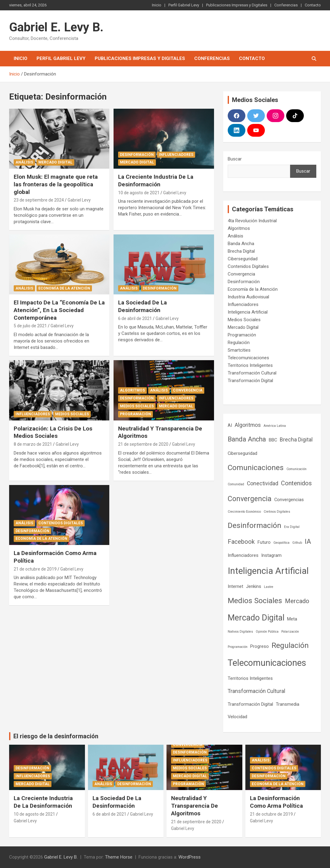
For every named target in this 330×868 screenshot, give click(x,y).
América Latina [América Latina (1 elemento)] (275, 426)
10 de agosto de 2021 (139, 193)
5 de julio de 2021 (30, 326)
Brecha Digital (241, 251)
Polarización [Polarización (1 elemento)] (290, 632)
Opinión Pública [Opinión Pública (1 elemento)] (267, 632)
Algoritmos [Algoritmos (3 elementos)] (248, 425)
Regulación (239, 343)
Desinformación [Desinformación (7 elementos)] (255, 525)
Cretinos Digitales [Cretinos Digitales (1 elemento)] (277, 512)
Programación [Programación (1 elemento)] (238, 647)
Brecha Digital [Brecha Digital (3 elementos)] (296, 440)
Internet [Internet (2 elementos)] (235, 586)
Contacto (313, 5)
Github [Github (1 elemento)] (297, 543)
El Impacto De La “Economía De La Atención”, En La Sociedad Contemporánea (59, 310)
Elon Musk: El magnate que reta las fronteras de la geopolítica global (56, 184)
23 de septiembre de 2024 (39, 200)
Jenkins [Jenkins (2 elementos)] (254, 586)
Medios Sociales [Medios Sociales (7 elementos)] (255, 601)
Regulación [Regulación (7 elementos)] (290, 645)
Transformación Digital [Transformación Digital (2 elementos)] (250, 704)
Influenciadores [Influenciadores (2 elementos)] (243, 555)
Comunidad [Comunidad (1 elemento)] (236, 484)
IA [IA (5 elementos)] (308, 541)
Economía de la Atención (64, 288)
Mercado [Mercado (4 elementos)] (297, 601)
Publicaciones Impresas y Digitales (237, 5)
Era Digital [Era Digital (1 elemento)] (292, 527)
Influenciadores (176, 155)
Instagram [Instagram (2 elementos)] (271, 555)
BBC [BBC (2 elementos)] (273, 440)
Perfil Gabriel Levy (184, 5)
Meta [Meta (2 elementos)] (292, 619)
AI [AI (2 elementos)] (230, 425)
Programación (135, 414)
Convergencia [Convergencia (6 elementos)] (250, 499)
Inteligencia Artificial (248, 312)
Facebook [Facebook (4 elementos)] (241, 542)
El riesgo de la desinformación (56, 736)
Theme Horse (119, 857)
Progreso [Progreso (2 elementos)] (260, 646)
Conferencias (286, 5)
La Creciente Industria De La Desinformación (156, 181)
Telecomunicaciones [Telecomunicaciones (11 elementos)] (267, 663)
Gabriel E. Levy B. (56, 27)
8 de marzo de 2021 (33, 444)
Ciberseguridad (243, 259)
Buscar (235, 159)
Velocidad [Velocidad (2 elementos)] (237, 717)
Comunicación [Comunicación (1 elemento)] (297, 469)
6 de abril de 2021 (135, 318)
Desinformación (137, 155)
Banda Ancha (241, 244)
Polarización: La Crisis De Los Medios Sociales (53, 432)
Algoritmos (132, 390)
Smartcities (239, 350)
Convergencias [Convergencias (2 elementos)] (289, 500)
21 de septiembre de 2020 (143, 444)
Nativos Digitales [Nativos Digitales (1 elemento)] (240, 632)
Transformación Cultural (252, 373)
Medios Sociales (72, 414)
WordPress (190, 857)
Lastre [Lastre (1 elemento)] (269, 587)
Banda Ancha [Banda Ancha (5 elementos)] (247, 439)
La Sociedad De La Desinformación (142, 306)
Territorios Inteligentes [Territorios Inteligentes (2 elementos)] (250, 678)
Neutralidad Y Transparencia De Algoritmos (195, 806)
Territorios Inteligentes (250, 365)
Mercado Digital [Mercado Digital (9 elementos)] (256, 618)
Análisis (24, 162)
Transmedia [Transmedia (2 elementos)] (288, 704)
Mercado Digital (55, 162)
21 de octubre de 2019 (35, 569)
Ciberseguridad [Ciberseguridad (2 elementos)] (242, 453)
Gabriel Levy (79, 200)
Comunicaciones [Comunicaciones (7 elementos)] (256, 467)
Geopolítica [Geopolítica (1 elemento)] (281, 543)
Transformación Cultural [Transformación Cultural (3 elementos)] (256, 691)
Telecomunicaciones (248, 358)
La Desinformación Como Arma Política (276, 802)
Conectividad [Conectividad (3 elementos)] (263, 483)
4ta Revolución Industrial (252, 221)
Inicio (157, 5)
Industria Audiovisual (248, 297)
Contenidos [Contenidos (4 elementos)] (296, 483)
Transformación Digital (250, 381)
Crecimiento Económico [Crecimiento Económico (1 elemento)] (244, 512)
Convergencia (188, 390)
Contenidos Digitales (61, 523)
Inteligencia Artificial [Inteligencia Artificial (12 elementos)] (268, 571)
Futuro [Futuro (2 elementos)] (264, 542)
